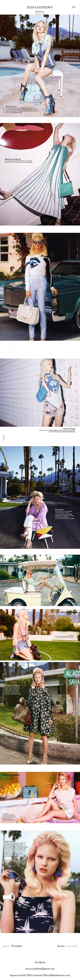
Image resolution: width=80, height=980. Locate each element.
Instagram (40, 962)
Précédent (17, 946)
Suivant (61, 946)
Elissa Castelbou (40, 7)
